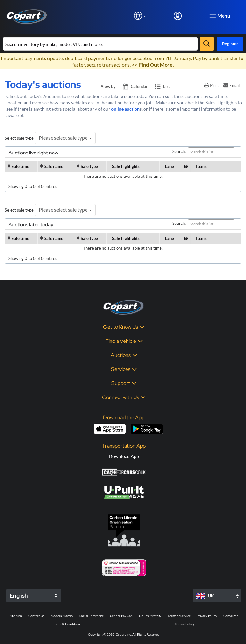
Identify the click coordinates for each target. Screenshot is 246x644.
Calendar (136, 86)
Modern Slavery (62, 616)
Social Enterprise (92, 616)
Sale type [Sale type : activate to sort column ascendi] (89, 166)
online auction (125, 109)
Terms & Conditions (67, 624)
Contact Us (36, 616)
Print (212, 85)
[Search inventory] (100, 44)
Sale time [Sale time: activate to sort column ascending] (20, 166)
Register (230, 44)
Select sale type (19, 138)
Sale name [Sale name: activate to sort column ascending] (54, 166)
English (19, 596)
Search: (203, 152)
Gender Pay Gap (121, 616)
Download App (124, 456)
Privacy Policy (207, 616)
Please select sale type (65, 138)
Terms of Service (179, 616)
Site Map (16, 616)
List (163, 86)
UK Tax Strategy (150, 616)
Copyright (231, 616)
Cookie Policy (184, 624)
